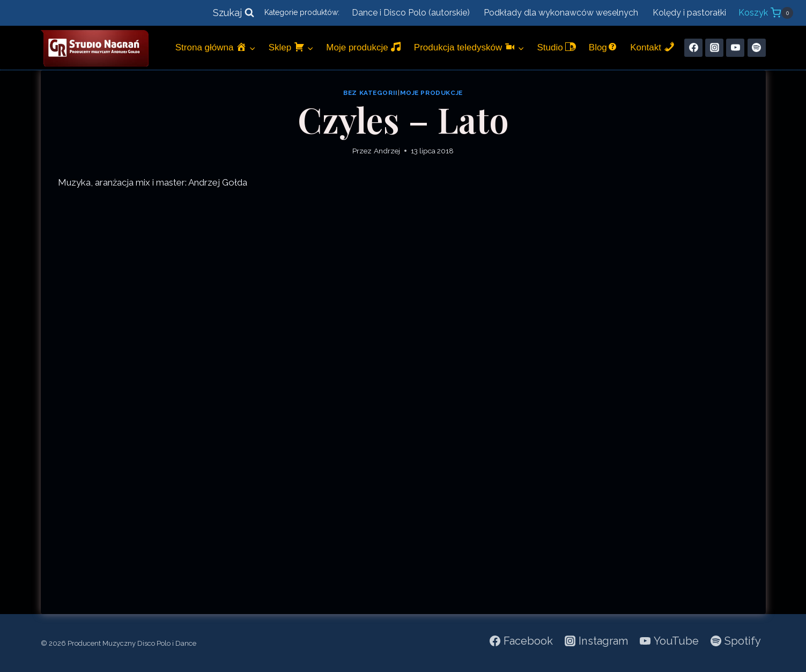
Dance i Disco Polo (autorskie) (411, 13)
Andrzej (387, 151)
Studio (556, 47)
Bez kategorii (371, 93)
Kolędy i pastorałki (689, 13)
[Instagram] (714, 48)
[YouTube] (735, 48)
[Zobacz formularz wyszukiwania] (234, 13)
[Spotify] (757, 48)
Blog (603, 47)
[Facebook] (693, 48)
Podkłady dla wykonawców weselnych (561, 13)
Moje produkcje (364, 47)
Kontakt (652, 47)
